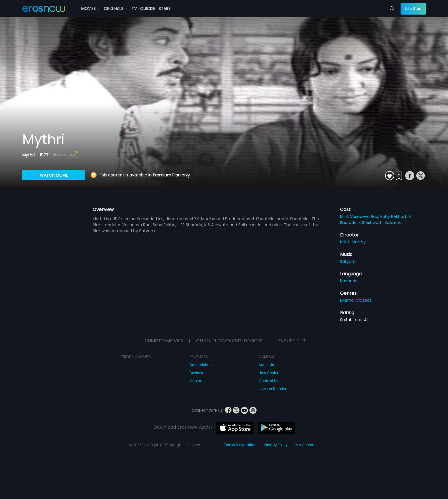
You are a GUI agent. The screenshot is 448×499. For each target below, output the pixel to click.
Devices (196, 373)
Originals (198, 381)
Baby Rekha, (393, 216)
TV (134, 9)
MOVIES (90, 9)
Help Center (268, 373)
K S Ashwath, (372, 222)
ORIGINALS (115, 9)
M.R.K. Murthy (353, 242)
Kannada (349, 281)
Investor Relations (274, 389)
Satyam (348, 261)
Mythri (29, 155)
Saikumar (394, 222)
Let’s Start (413, 9)
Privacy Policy (276, 445)
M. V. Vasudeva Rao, (360, 216)
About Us (266, 365)
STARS (165, 9)
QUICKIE (148, 9)
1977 (44, 155)
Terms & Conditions (241, 445)
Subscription (201, 365)
